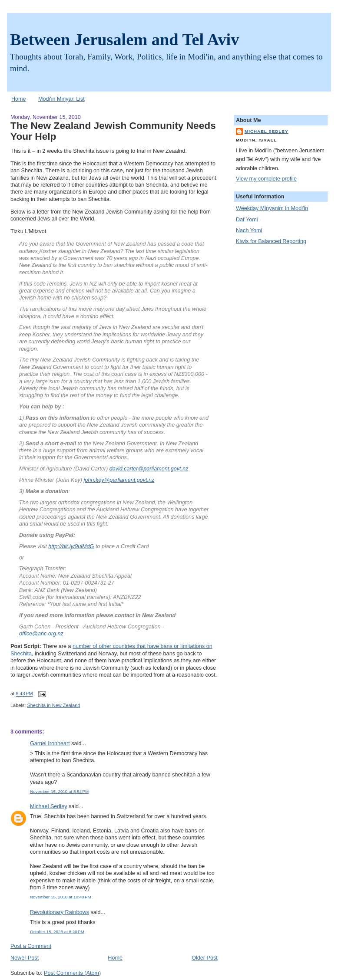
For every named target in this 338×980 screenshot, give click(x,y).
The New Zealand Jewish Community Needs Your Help (113, 131)
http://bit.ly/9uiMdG (71, 546)
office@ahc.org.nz (41, 634)
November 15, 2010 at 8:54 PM (59, 791)
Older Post (205, 958)
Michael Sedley (49, 806)
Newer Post (25, 958)
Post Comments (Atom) (72, 973)
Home (19, 99)
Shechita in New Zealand (53, 705)
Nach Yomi (249, 230)
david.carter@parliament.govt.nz (149, 469)
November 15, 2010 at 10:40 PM (61, 897)
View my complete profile (266, 179)
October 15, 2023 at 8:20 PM (57, 932)
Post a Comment (31, 946)
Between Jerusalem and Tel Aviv (124, 39)
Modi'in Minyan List (61, 99)
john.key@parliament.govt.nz (119, 480)
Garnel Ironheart (50, 743)
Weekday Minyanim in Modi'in (272, 208)
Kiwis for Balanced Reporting (271, 241)
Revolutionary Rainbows (60, 912)
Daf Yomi (247, 220)
